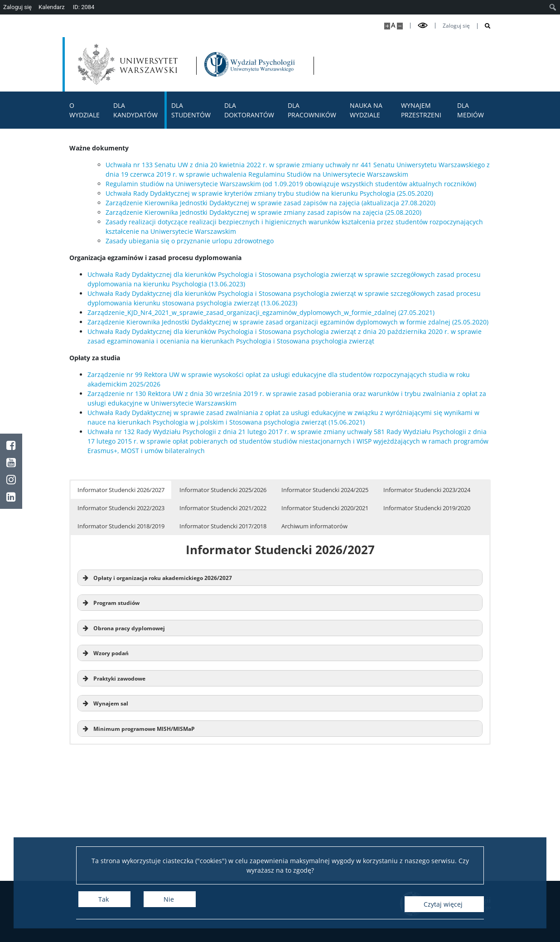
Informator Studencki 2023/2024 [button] (427, 490)
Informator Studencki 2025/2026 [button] (223, 490)
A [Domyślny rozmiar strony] (393, 25)
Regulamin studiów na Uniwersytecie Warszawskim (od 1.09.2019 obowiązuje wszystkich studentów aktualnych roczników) (291, 184)
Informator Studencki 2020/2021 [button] (325, 508)
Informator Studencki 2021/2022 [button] (223, 508)
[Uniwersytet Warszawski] (130, 64)
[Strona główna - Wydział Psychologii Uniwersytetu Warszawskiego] (262, 64)
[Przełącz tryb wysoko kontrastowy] (423, 26)
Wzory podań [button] (105, 653)
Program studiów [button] (110, 603)
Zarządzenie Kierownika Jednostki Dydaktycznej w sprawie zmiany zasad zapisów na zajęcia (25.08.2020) (263, 212)
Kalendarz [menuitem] (52, 7)
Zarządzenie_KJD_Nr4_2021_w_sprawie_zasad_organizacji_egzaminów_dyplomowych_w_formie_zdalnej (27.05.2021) (261, 312)
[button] (280, 678)
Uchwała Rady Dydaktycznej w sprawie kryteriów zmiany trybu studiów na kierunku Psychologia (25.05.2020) (269, 193)
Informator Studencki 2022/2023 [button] (121, 508)
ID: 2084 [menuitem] (84, 7)
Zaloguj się (456, 26)
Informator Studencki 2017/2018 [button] (223, 526)
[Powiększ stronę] (387, 26)
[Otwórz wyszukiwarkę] (484, 26)
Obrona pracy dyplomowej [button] (123, 628)
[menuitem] (553, 7)
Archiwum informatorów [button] (314, 526)
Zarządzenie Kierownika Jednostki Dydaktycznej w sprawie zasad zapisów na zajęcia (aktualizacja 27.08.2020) (270, 203)
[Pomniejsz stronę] (400, 26)
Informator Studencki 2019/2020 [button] (427, 508)
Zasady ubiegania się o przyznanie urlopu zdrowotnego (190, 241)
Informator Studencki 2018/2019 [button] (121, 526)
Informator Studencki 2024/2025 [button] (325, 490)
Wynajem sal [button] (105, 703)
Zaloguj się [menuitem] (17, 7)
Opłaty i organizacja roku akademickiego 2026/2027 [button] (157, 578)
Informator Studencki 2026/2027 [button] (121, 490)
